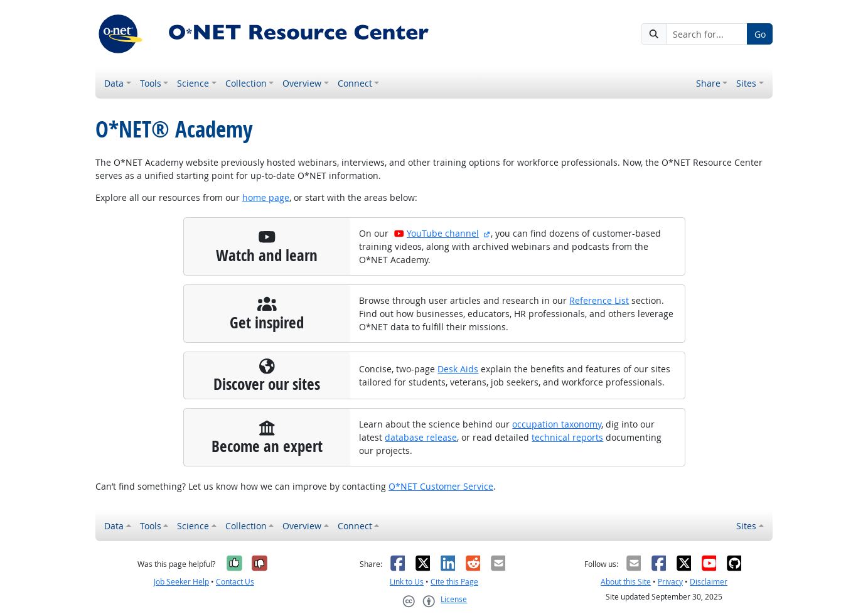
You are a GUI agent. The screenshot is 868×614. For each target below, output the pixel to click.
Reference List (599, 300)
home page (266, 197)
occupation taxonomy (557, 424)
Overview (302, 83)
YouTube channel (436, 233)
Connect (355, 83)
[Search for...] (707, 34)
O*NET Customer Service (441, 486)
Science (193, 83)
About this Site (626, 582)
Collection (246, 83)
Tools (151, 83)
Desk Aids (458, 369)
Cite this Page (454, 582)
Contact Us (235, 582)
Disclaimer (709, 582)
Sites (746, 83)
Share (708, 83)
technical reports (567, 437)
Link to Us (407, 582)
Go (760, 34)
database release (421, 437)
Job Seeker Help (181, 582)
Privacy (670, 582)
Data (114, 83)
